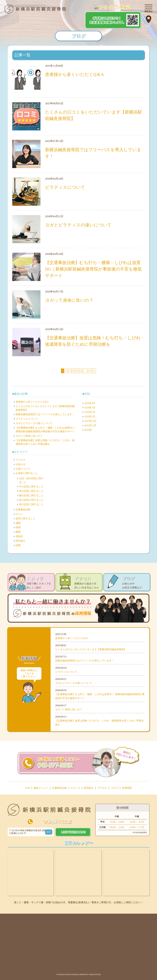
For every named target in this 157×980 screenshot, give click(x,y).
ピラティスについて (67, 187)
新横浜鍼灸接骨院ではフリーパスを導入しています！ (45, 414)
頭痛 (18, 545)
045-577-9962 (57, 821)
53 (90, 371)
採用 (18, 527)
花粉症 (19, 536)
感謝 (18, 523)
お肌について (23, 469)
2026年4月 (90, 403)
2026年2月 (90, 412)
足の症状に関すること (31, 500)
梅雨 (18, 532)
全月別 (88, 430)
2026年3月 (90, 408)
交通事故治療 (23, 510)
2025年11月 (90, 425)
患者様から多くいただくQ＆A (74, 74)
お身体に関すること (27, 473)
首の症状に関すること (31, 504)
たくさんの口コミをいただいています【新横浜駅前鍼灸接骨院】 (91, 649)
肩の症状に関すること (31, 491)
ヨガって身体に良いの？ (71, 300)
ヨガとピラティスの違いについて (78, 225)
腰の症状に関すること (31, 495)
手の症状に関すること (31, 487)
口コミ (19, 514)
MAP (49, 832)
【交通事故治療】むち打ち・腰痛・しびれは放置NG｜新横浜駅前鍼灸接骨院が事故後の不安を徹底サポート (93, 269)
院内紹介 (21, 541)
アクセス (21, 460)
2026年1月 (90, 416)
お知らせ (21, 464)
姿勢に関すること (25, 518)
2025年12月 (90, 421)
